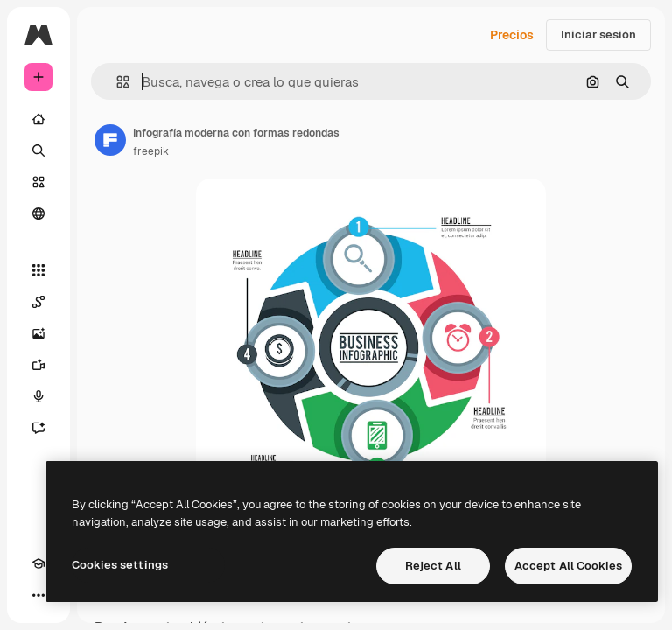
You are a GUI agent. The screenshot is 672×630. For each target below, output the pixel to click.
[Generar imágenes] (38, 333)
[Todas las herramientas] (38, 270)
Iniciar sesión (598, 35)
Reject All (433, 566)
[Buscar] (38, 150)
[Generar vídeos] (38, 365)
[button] (116, 82)
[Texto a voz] (38, 396)
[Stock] (38, 182)
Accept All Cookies (568, 566)
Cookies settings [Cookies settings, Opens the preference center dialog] (120, 565)
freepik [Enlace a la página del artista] (151, 151)
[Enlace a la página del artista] (110, 140)
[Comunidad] (38, 213)
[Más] (38, 595)
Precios (512, 35)
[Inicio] (38, 119)
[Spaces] (38, 302)
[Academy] (38, 563)
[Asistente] (38, 428)
